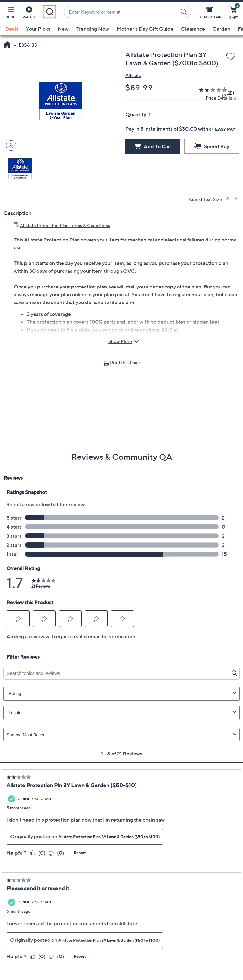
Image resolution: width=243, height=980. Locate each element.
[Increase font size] (229, 199)
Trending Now (93, 29)
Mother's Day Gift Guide (145, 29)
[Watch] (29, 14)
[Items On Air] (210, 14)
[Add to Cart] (153, 146)
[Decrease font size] (237, 199)
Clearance (193, 29)
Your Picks (38, 29)
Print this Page (125, 362)
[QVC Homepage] (7, 45)
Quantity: (136, 114)
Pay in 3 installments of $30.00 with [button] (181, 129)
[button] (10, 14)
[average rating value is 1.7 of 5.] (210, 93)
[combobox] (121, 12)
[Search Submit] (185, 12)
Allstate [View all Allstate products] (133, 75)
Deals (12, 29)
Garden (221, 29)
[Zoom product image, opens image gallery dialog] (10, 146)
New (63, 29)
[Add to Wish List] (231, 57)
